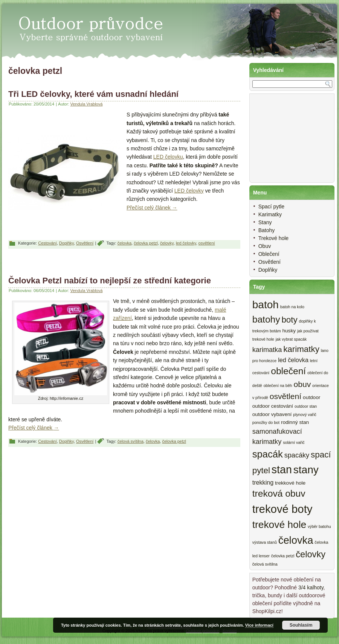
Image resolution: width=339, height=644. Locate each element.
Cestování (47, 243)
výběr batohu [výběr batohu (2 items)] (319, 526)
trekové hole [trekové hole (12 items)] (279, 525)
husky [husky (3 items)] (289, 331)
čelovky (167, 243)
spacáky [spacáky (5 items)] (297, 455)
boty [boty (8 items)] (289, 320)
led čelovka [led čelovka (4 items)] (293, 360)
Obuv (265, 246)
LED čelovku (168, 157)
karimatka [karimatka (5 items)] (267, 350)
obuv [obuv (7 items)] (302, 384)
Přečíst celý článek (152, 208)
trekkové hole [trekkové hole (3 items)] (290, 483)
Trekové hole (273, 238)
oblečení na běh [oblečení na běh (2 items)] (278, 385)
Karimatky (270, 214)
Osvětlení (85, 243)
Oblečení (269, 254)
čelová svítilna (131, 441)
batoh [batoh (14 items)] (266, 305)
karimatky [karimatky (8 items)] (301, 349)
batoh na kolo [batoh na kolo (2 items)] (292, 307)
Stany (265, 222)
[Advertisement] (124, 262)
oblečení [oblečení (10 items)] (288, 371)
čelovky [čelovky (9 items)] (311, 554)
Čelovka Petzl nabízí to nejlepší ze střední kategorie (110, 281)
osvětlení (207, 243)
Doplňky (66, 243)
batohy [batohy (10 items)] (266, 319)
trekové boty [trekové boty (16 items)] (282, 509)
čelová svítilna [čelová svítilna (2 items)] (265, 564)
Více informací (259, 625)
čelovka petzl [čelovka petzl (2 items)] (283, 556)
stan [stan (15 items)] (282, 470)
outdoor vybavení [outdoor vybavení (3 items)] (272, 414)
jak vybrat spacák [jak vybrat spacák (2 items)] (291, 339)
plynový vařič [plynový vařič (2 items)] (305, 415)
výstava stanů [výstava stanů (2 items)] (265, 542)
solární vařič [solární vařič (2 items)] (294, 442)
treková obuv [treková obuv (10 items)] (279, 493)
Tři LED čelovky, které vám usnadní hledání (93, 94)
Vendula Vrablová (87, 104)
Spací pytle (271, 207)
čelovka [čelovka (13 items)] (296, 540)
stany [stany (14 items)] (306, 470)
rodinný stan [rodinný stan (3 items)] (295, 422)
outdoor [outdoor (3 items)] (312, 397)
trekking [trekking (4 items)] (263, 482)
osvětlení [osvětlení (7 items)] (286, 396)
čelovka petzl (146, 243)
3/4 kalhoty (311, 587)
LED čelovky (189, 191)
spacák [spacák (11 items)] (268, 454)
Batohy (267, 230)
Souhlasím (301, 625)
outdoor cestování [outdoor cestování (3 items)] (273, 406)
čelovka (124, 243)
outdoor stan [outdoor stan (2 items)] (306, 406)
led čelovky (186, 243)
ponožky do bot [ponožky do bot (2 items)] (266, 422)
